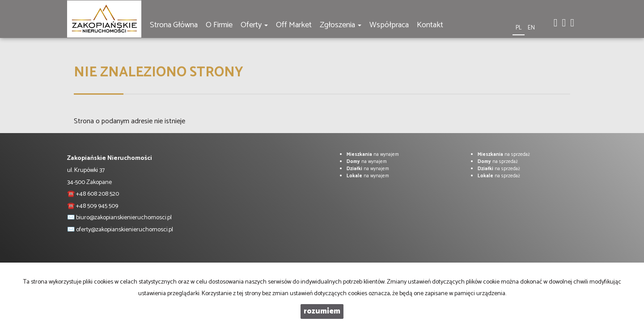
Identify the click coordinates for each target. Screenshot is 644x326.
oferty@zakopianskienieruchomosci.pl (125, 230)
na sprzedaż (504, 155)
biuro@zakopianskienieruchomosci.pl (124, 218)
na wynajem (373, 155)
